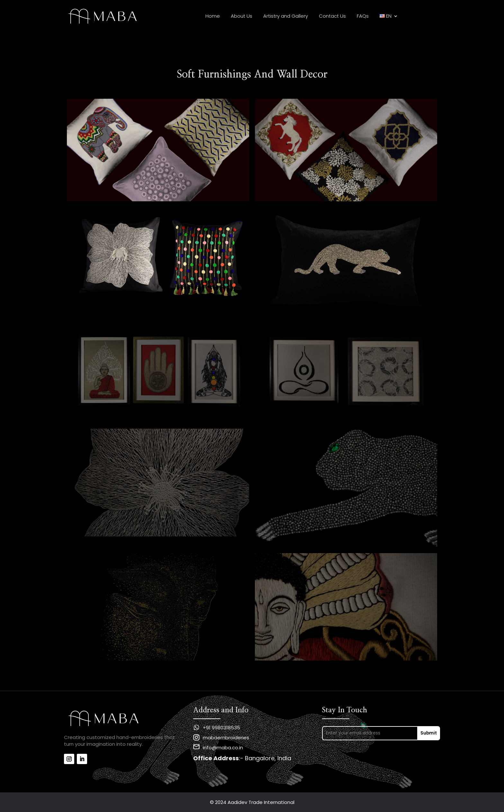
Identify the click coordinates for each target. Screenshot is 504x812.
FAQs (363, 17)
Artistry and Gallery (286, 17)
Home (213, 17)
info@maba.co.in (223, 748)
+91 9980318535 (221, 728)
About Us (242, 17)
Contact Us (332, 17)
